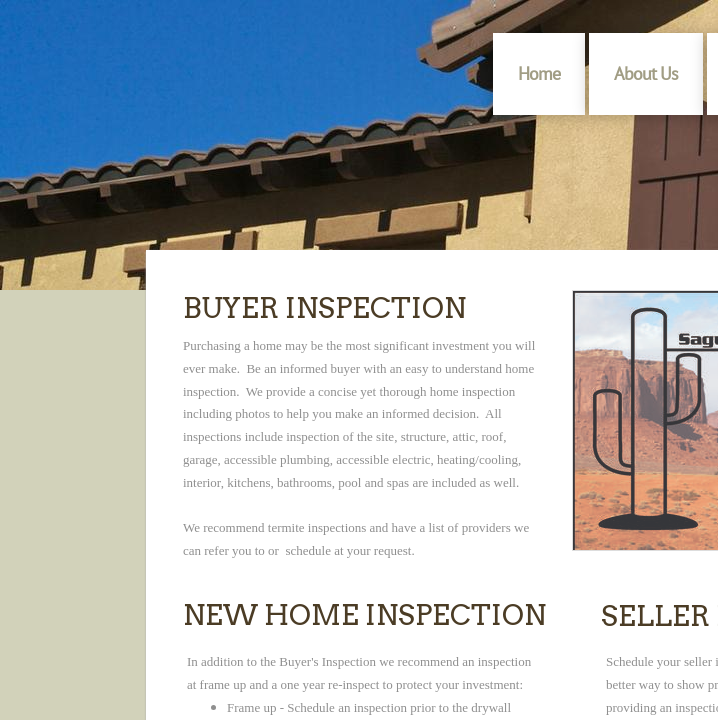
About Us (646, 73)
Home (539, 73)
